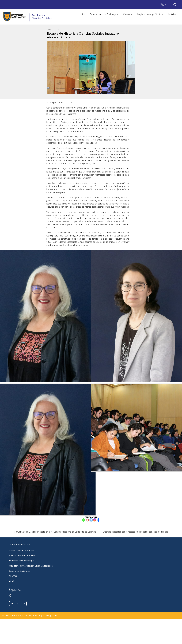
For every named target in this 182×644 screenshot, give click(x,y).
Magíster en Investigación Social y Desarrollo (31, 566)
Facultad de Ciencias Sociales (23, 556)
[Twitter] (91, 520)
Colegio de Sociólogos (20, 571)
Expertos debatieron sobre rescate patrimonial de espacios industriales (137, 532)
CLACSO (13, 576)
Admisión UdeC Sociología (22, 561)
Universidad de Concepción (22, 550)
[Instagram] (95, 520)
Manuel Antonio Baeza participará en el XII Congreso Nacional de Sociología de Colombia (54, 532)
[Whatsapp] (84, 520)
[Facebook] (99, 520)
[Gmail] (87, 520)
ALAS (12, 581)
